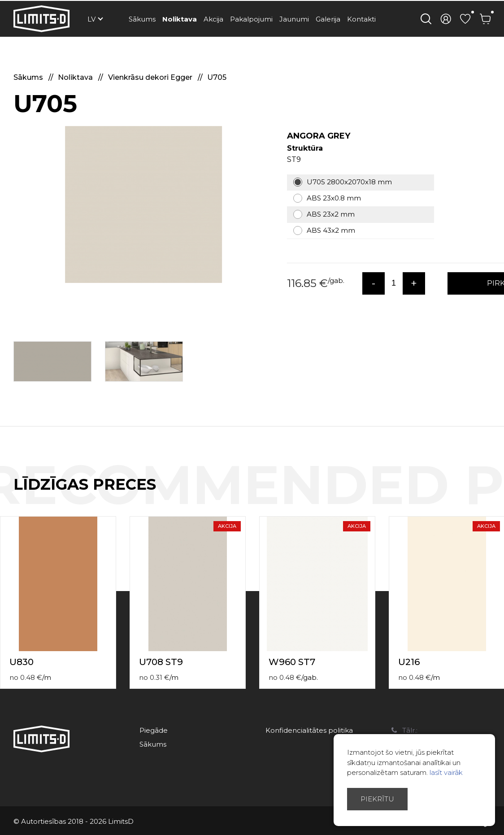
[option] (143, 204)
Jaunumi (294, 19)
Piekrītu (377, 799)
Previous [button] (481, 494)
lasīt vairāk (446, 772)
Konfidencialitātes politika (309, 730)
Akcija (213, 19)
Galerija (328, 19)
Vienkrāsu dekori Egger (151, 77)
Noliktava (180, 19)
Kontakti (361, 19)
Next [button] (499, 494)
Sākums (142, 19)
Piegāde (154, 730)
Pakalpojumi (251, 19)
